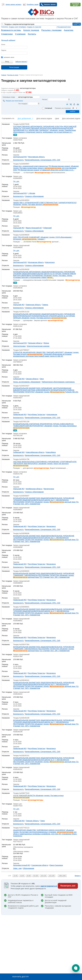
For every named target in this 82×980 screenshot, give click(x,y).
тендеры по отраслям (34, 27)
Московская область (36, 262)
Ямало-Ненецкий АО (34, 228)
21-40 (15, 876)
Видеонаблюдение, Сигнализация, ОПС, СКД (43, 160)
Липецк (46, 343)
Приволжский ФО (20, 415)
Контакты (32, 34)
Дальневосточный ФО (22, 865)
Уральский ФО (19, 228)
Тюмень (45, 305)
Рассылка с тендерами (51, 30)
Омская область (32, 379)
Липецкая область (35, 343)
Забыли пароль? (21, 62)
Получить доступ (20, 977)
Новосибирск (51, 452)
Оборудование (28, 868)
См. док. (16, 181)
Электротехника (19, 346)
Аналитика (69, 30)
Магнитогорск (49, 489)
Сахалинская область (40, 865)
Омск (42, 379)
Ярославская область (36, 157)
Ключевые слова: (9, 97)
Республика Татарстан (36, 415)
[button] (76, 968)
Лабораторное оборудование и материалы (58, 382)
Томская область (32, 821)
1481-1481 (62, 876)
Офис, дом (17, 868)
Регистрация (14, 67)
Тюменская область (33, 305)
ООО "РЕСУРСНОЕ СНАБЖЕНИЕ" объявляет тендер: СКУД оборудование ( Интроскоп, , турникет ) (43, 238)
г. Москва (32, 193)
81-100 (36, 876)
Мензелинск (51, 526)
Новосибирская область (35, 452)
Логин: (3, 45)
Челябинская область (34, 489)
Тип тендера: (23, 104)
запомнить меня (8, 57)
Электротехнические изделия (38, 346)
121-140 (52, 876)
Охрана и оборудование (34, 196)
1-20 (9, 876)
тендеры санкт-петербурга (17, 27)
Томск (43, 821)
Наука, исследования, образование (27, 382)
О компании (20, 34)
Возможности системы (11, 30)
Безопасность (18, 160)
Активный (49, 108)
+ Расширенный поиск (63, 27)
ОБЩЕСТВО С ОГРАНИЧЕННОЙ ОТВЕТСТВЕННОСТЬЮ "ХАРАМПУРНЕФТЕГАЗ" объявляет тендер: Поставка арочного (45, 204)
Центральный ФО (20, 157)
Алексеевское (52, 415)
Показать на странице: (63, 108)
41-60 (22, 876)
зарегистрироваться (49, 886)
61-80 (29, 876)
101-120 (43, 876)
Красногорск (50, 262)
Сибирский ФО (19, 379)
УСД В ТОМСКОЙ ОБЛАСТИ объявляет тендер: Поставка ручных (38, 796)
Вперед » (78, 876)
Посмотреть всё (68, 886)
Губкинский (47, 228)
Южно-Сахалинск (56, 865)
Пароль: (4, 50)
